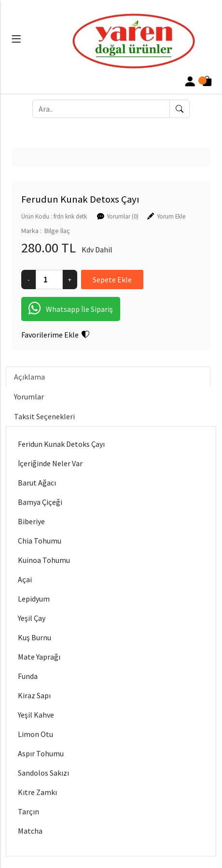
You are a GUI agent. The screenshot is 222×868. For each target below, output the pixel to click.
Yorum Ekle (171, 216)
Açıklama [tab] (29, 377)
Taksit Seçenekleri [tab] (44, 416)
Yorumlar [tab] (29, 397)
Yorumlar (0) (123, 216)
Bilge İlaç (57, 231)
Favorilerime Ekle (55, 335)
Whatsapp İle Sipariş (71, 309)
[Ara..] (101, 109)
